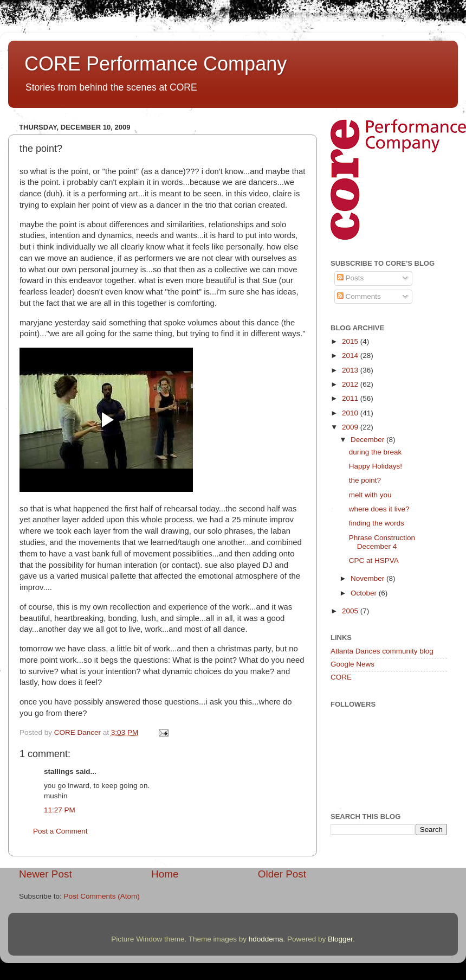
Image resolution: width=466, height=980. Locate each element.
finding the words (377, 523)
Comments (359, 296)
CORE (341, 677)
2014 (351, 356)
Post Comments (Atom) (102, 896)
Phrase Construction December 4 (382, 542)
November (368, 578)
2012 (351, 384)
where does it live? (379, 509)
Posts (351, 278)
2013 (351, 370)
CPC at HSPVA (374, 561)
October (365, 593)
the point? (365, 480)
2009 (351, 427)
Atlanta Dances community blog (382, 651)
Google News (352, 664)
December (368, 440)
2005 (351, 611)
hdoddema (266, 939)
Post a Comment (60, 831)
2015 (351, 341)
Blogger (340, 939)
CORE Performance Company (156, 64)
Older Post (282, 874)
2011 (351, 398)
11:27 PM (60, 810)
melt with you (370, 495)
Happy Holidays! (376, 466)
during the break (376, 452)
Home (165, 874)
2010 (351, 413)
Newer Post (46, 874)
